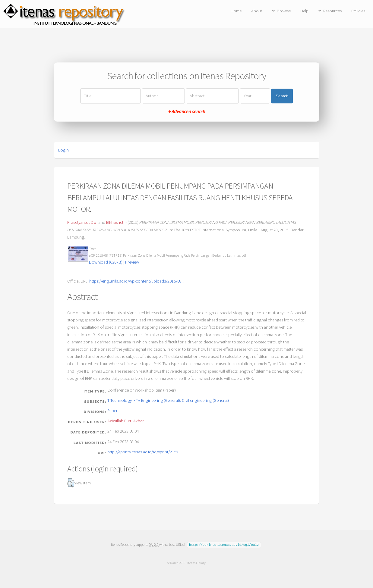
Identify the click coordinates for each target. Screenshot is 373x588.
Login (63, 150)
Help (304, 11)
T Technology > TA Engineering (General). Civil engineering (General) (168, 400)
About (257, 11)
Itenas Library (196, 562)
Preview (132, 262)
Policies (358, 11)
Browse (284, 11)
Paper (112, 411)
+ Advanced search (187, 112)
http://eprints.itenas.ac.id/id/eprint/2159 (143, 452)
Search (282, 96)
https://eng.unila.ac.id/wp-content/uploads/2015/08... (137, 281)
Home (236, 11)
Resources (332, 11)
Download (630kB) (106, 262)
